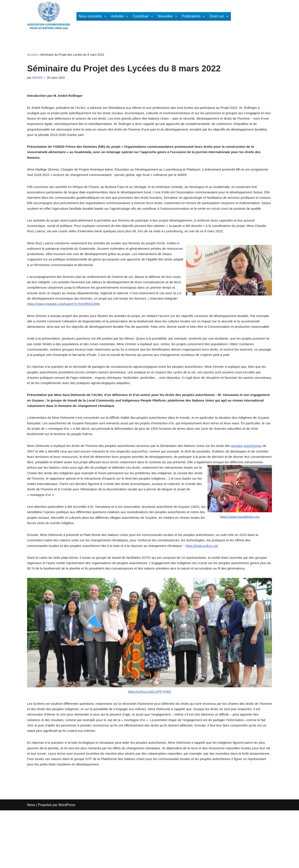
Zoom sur (219, 16)
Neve (31, 863)
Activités (120, 16)
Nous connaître (93, 16)
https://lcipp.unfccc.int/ (209, 591)
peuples (245, 484)
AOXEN (38, 78)
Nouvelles (168, 16)
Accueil (32, 55)
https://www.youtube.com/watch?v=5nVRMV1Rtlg (98, 323)
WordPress (67, 863)
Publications (194, 16)
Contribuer (143, 16)
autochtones (262, 484)
